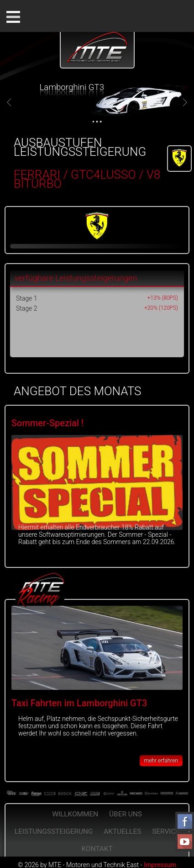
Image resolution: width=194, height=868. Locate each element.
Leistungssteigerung (54, 831)
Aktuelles (122, 831)
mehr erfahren (161, 761)
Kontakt (97, 849)
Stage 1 (26, 298)
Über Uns (126, 814)
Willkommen (75, 814)
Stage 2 (26, 308)
